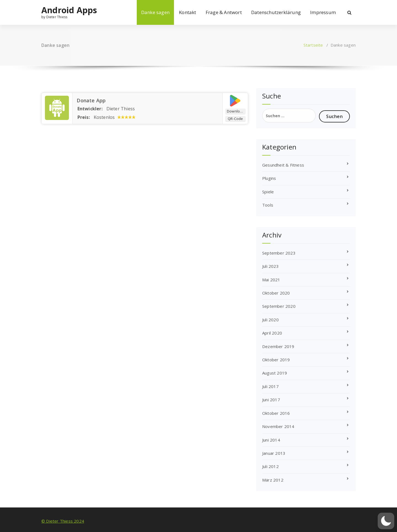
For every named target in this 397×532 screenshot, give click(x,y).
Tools (268, 205)
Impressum (323, 12)
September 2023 (279, 253)
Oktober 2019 (276, 360)
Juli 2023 (270, 266)
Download (236, 111)
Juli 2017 (270, 386)
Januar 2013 (274, 453)
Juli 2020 (270, 320)
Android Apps (69, 10)
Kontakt (187, 12)
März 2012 (273, 480)
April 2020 (272, 333)
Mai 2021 (271, 280)
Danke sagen (155, 12)
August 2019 (275, 373)
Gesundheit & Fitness (283, 165)
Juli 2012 (270, 466)
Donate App (90, 100)
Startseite (313, 45)
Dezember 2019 (278, 346)
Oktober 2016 (276, 413)
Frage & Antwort (224, 12)
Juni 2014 (271, 440)
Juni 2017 (271, 400)
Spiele (268, 192)
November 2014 (278, 426)
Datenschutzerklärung (276, 12)
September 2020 (279, 306)
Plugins (269, 178)
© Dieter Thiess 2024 (63, 521)
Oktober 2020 (276, 293)
